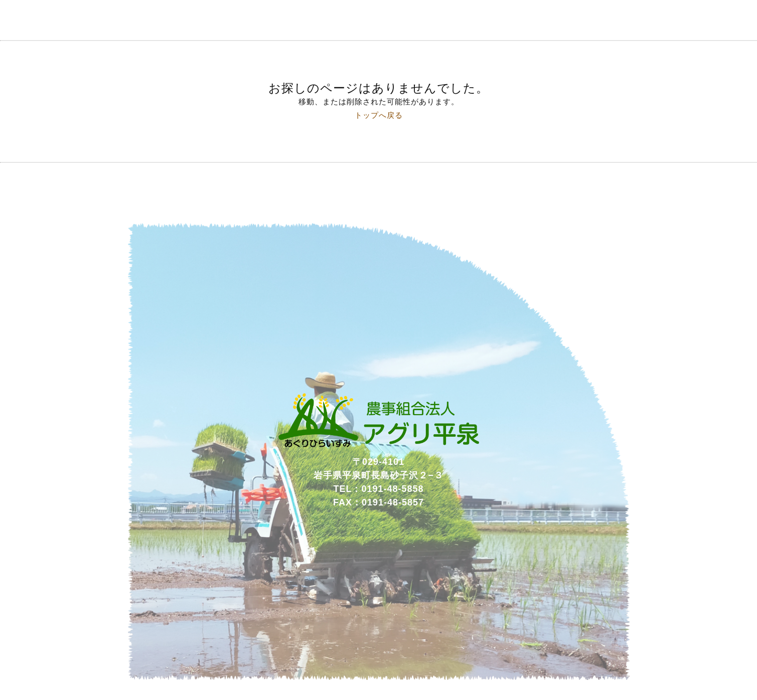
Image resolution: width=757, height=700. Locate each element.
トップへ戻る (379, 115)
